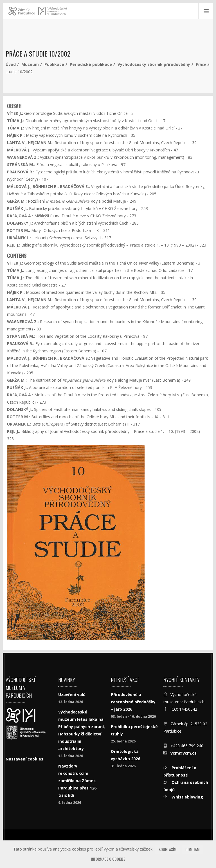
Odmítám (192, 849)
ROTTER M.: (19, 230)
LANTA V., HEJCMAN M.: (30, 143)
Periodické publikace (91, 64)
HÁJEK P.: (16, 135)
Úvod (11, 64)
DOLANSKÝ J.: (20, 223)
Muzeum (30, 64)
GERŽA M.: (17, 201)
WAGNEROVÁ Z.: (23, 157)
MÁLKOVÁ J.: (19, 150)
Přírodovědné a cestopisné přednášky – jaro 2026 (133, 702)
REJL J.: (14, 245)
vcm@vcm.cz (184, 753)
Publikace (54, 64)
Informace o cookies (108, 859)
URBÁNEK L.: (19, 238)
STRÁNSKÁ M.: (21, 165)
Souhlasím (167, 849)
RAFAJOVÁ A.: (20, 216)
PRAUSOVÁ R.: (21, 172)
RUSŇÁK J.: (17, 208)
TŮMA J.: (16, 121)
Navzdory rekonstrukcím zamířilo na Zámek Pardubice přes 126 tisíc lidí (77, 781)
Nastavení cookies (24, 759)
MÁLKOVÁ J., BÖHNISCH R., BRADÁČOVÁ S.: (49, 186)
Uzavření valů (72, 694)
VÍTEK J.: (15, 113)
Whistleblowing (187, 797)
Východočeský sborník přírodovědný (154, 64)
